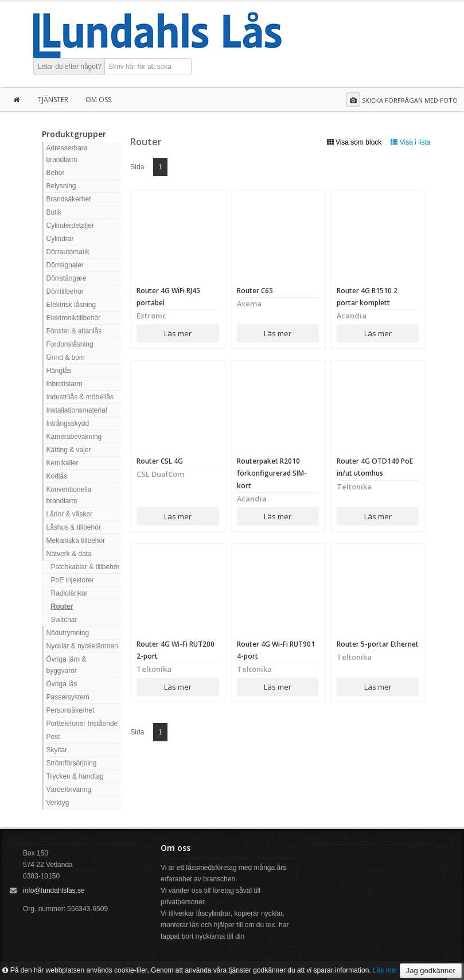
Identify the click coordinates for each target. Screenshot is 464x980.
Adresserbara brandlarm (67, 154)
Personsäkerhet (71, 710)
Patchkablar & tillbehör (85, 567)
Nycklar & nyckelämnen (82, 646)
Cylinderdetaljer (70, 225)
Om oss (98, 100)
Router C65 (255, 291)
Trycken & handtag (75, 776)
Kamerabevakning (74, 437)
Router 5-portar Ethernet (378, 644)
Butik (54, 212)
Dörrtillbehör (65, 291)
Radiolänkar (69, 593)
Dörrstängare (67, 278)
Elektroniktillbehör (74, 318)
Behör (56, 173)
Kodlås (57, 476)
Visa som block (354, 142)
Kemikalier (63, 463)
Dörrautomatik (68, 252)
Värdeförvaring (69, 790)
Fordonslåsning (70, 344)
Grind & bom (66, 357)
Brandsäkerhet (69, 199)
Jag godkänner (431, 971)
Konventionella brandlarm (69, 495)
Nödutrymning (68, 633)
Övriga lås (62, 684)
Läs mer (178, 333)
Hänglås (59, 371)
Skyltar (57, 750)
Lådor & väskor (70, 514)
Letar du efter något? (70, 67)
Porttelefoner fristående (82, 724)
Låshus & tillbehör (74, 527)
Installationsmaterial (77, 410)
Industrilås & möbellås (80, 397)
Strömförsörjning (72, 763)
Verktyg (58, 803)
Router (62, 606)
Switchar (64, 620)
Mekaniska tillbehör (76, 540)
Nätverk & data (69, 554)
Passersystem (68, 697)
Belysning (61, 186)
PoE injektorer (73, 580)
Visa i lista (410, 142)
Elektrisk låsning (71, 305)
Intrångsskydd (68, 423)
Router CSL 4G (160, 461)
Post (53, 737)
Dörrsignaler (65, 265)
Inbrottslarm (65, 384)
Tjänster (53, 100)
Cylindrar (60, 239)
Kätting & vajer (69, 450)
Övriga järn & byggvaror (67, 665)
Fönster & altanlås (74, 331)
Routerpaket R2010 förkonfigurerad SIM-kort (272, 473)
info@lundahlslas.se (54, 890)
